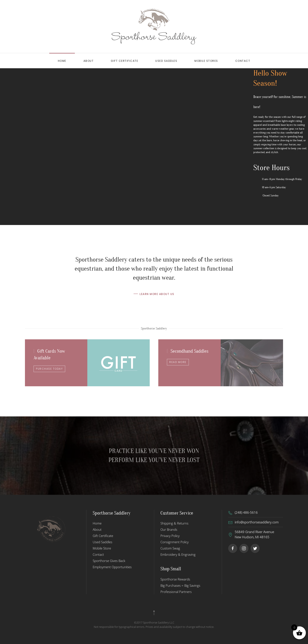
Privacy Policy (170, 536)
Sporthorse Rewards (175, 579)
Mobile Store (102, 548)
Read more (178, 362)
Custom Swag (170, 548)
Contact (243, 61)
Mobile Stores (206, 61)
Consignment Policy (175, 542)
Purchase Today (49, 369)
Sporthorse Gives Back (109, 561)
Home (62, 61)
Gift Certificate (124, 61)
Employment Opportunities (112, 567)
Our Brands (169, 529)
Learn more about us (157, 295)
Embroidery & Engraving (178, 554)
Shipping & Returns (174, 523)
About (89, 61)
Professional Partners (176, 592)
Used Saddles (166, 61)
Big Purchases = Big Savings (180, 585)
